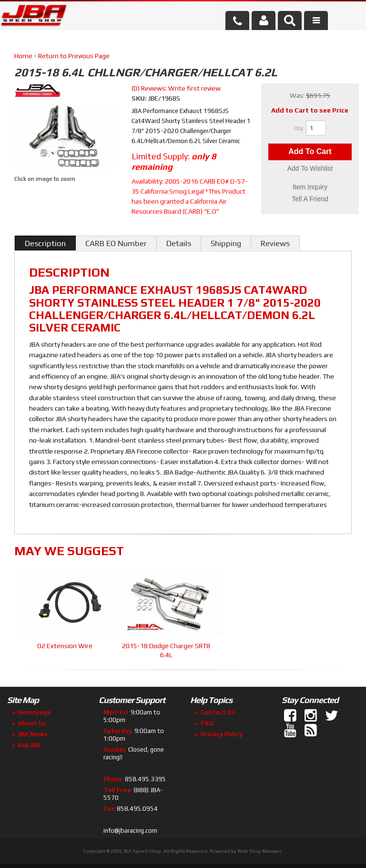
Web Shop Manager (259, 851)
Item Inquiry (310, 187)
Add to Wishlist (310, 169)
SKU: (140, 98)
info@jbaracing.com (130, 831)
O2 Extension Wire (65, 646)
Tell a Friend (310, 199)
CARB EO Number (116, 243)
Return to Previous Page (74, 56)
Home (23, 56)
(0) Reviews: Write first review (176, 88)
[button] (290, 21)
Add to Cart (310, 152)
